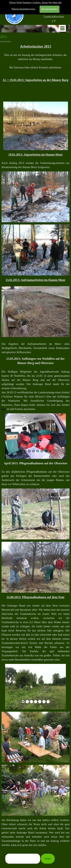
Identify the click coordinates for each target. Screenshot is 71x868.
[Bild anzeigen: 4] (19, 105)
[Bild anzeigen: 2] (10, 105)
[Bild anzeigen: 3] (15, 105)
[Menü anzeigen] (62, 28)
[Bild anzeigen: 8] (35, 105)
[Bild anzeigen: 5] (23, 105)
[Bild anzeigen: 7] (31, 105)
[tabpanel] (54, 15)
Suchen (48, 859)
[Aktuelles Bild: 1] (6, 105)
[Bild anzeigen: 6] (27, 105)
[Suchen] (23, 859)
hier (4, 409)
